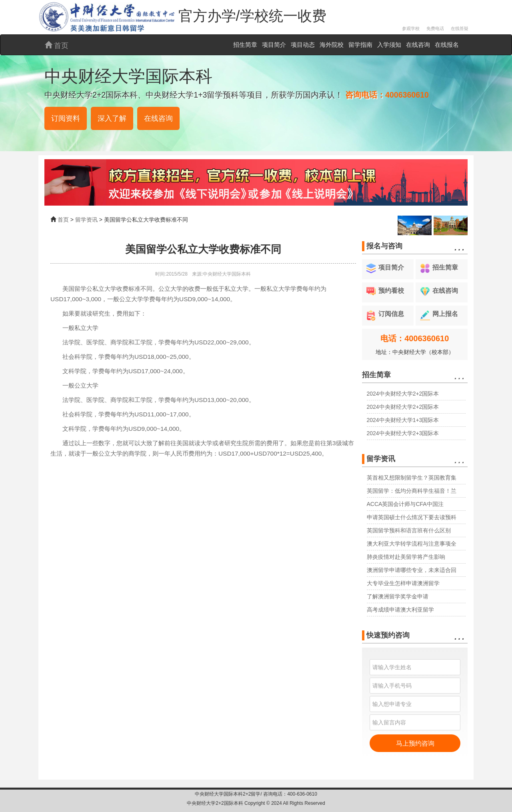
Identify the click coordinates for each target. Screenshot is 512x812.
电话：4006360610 (415, 338)
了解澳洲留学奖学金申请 (398, 596)
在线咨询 (418, 45)
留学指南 (360, 45)
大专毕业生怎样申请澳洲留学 (403, 583)
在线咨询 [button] (158, 118)
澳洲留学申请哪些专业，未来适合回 (412, 570)
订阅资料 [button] (66, 118)
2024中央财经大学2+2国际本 (403, 394)
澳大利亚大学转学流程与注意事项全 (412, 544)
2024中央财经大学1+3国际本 (403, 420)
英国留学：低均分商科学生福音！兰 (412, 491)
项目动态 (303, 45)
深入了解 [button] (112, 118)
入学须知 (389, 45)
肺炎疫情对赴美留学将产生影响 (406, 557)
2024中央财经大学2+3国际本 (403, 433)
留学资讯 (86, 220)
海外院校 (332, 45)
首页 (57, 45)
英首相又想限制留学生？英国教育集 (412, 478)
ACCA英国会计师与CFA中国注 (405, 504)
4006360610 (407, 95)
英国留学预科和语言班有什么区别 (409, 530)
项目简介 (274, 45)
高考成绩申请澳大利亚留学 (400, 610)
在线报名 (447, 45)
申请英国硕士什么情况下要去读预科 (412, 517)
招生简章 (245, 45)
